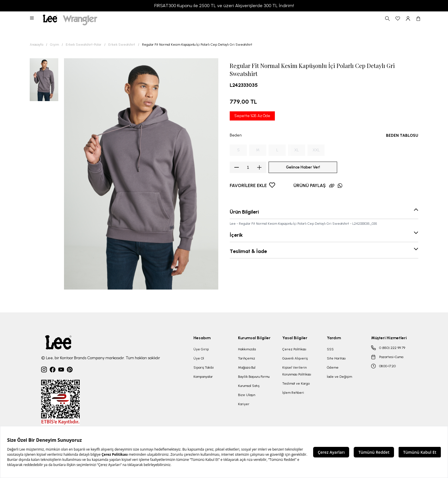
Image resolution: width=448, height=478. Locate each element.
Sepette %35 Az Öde (252, 116)
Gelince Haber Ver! (303, 167)
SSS (330, 349)
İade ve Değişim (339, 377)
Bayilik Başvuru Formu (254, 377)
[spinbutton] (248, 167)
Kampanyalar (203, 377)
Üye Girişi (201, 349)
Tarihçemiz (247, 358)
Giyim (54, 45)
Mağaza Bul (247, 367)
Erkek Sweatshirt (122, 45)
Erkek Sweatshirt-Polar (84, 45)
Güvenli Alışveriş (295, 358)
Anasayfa (36, 45)
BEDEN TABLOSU (402, 135)
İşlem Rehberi (293, 393)
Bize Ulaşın (247, 395)
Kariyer (244, 404)
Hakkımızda (247, 349)
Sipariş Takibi (204, 367)
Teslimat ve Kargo (296, 383)
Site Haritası (336, 358)
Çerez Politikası (294, 349)
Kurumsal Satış (249, 386)
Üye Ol (199, 358)
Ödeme (333, 367)
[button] (32, 19)
